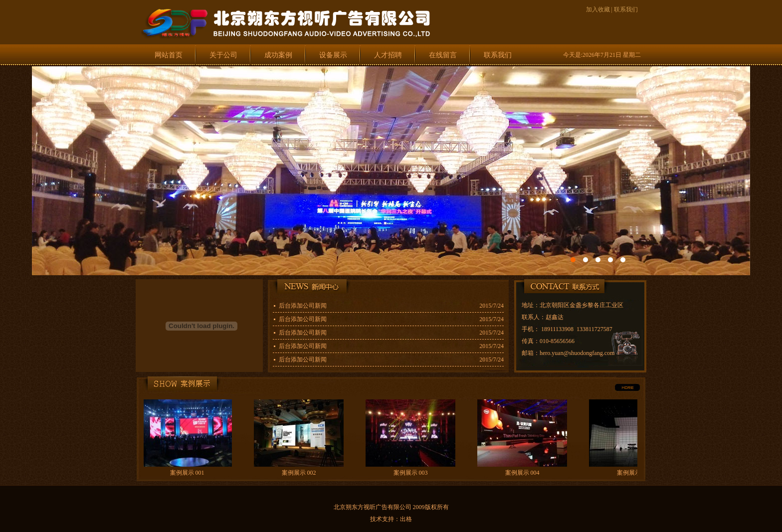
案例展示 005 (635, 473)
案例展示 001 (188, 473)
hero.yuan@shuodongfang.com (577, 353)
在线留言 (443, 55)
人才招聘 (388, 55)
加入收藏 (598, 9)
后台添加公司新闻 (303, 306)
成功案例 (278, 55)
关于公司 (223, 55)
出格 (406, 519)
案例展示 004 (523, 473)
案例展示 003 (412, 473)
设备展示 (333, 55)
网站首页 (169, 55)
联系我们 (626, 9)
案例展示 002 (300, 473)
